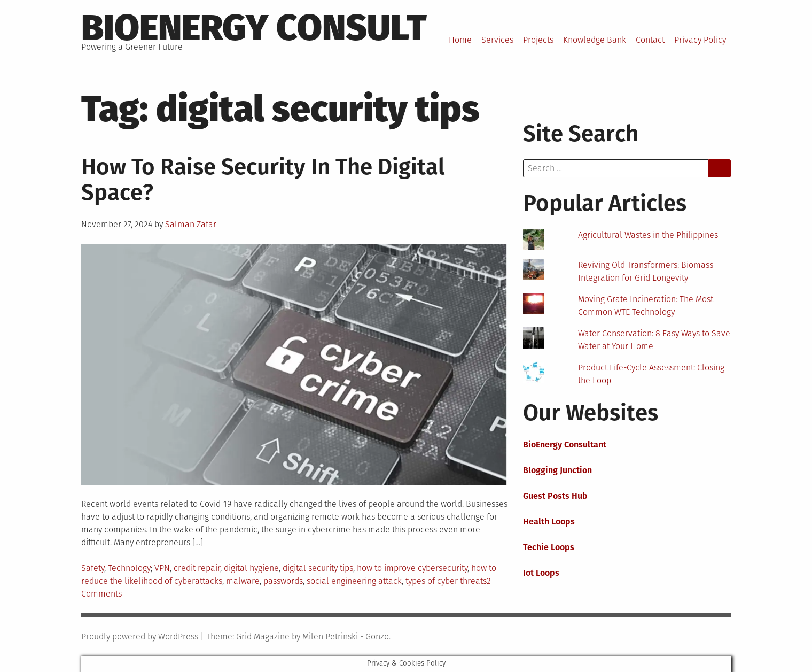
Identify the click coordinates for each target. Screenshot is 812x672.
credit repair (197, 568)
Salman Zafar (191, 224)
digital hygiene (251, 568)
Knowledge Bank (595, 40)
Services (497, 40)
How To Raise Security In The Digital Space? (263, 180)
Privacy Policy (700, 40)
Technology (129, 568)
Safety (93, 568)
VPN (162, 568)
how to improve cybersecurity (412, 568)
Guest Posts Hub (555, 496)
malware (243, 581)
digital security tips (318, 568)
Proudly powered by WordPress (140, 636)
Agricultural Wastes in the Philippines (648, 235)
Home (460, 40)
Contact (650, 40)
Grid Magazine (263, 636)
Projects (538, 40)
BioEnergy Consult (254, 28)
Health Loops (549, 522)
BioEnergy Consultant (565, 445)
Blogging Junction (557, 470)
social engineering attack (354, 581)
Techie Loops (549, 547)
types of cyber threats (446, 581)
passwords (283, 581)
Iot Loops (541, 573)
